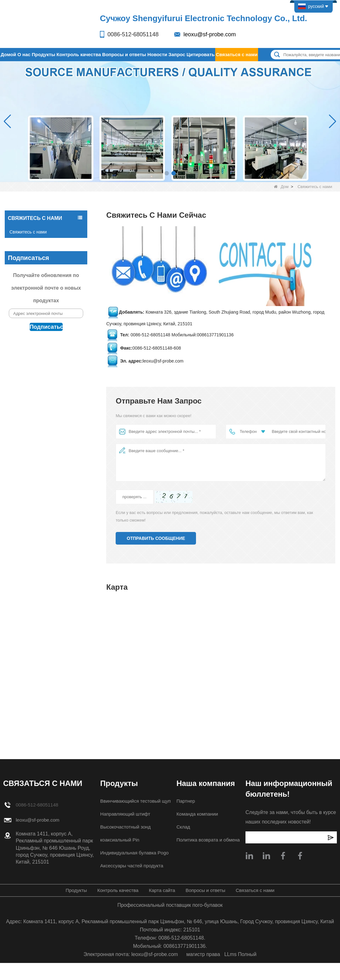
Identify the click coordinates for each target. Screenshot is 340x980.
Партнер (185, 801)
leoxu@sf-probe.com (210, 34)
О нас (24, 54)
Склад (182, 827)
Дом (281, 187)
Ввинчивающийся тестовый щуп (135, 801)
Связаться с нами (237, 54)
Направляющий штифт (124, 814)
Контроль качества (79, 54)
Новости (157, 54)
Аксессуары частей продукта (131, 866)
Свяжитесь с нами (28, 232)
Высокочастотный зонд (124, 827)
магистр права (203, 954)
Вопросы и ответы (124, 54)
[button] (167, 173)
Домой (8, 54)
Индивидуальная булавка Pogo (134, 853)
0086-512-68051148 (133, 34)
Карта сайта (161, 890)
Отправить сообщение (156, 538)
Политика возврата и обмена (209, 840)
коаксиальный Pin (118, 840)
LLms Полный (240, 954)
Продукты (44, 54)
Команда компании (197, 814)
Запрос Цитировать (192, 54)
